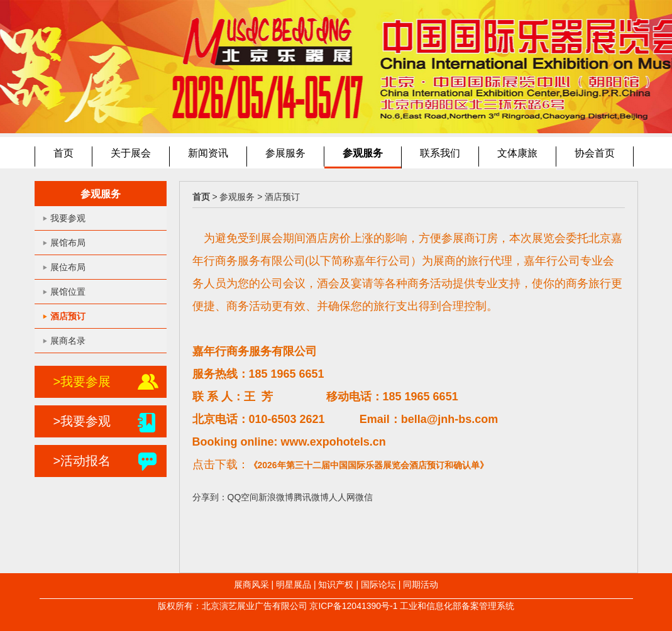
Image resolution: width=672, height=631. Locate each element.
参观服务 (363, 153)
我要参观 (68, 218)
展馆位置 (68, 292)
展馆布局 (68, 243)
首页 (63, 153)
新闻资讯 (208, 153)
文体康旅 (517, 153)
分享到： (210, 497)
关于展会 (131, 153)
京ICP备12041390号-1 (353, 606)
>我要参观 (82, 421)
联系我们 (440, 153)
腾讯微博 (311, 497)
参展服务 (285, 153)
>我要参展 (82, 381)
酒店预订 (68, 316)
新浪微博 (276, 497)
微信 (364, 497)
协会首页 (595, 153)
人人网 (342, 497)
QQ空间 (243, 497)
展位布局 (68, 267)
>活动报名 (82, 461)
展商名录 (68, 341)
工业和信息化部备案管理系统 (457, 606)
